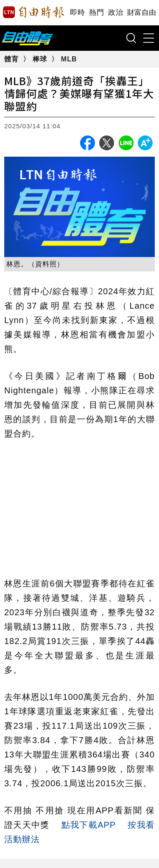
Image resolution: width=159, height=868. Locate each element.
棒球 (41, 59)
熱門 (96, 12)
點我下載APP (89, 825)
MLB (69, 59)
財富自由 (141, 12)
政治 (116, 12)
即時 (77, 12)
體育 (13, 59)
